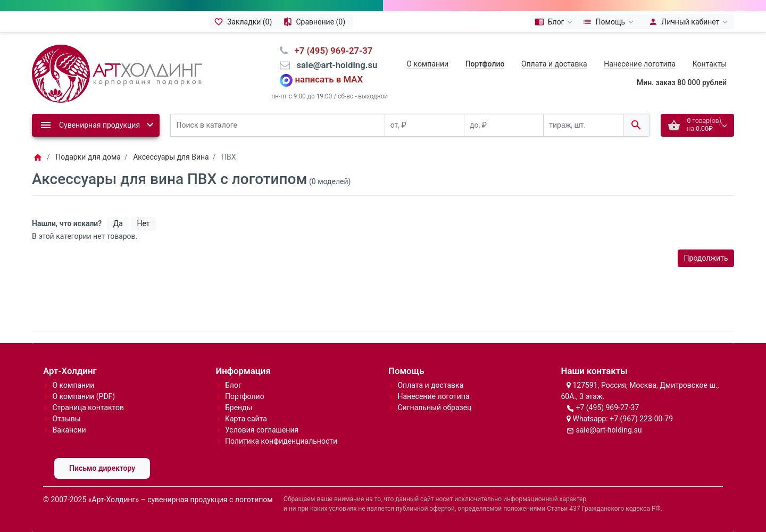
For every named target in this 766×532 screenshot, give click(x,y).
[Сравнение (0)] (316, 22)
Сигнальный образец (434, 408)
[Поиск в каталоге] (278, 125)
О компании (427, 64)
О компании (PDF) (84, 396)
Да (118, 223)
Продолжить (706, 258)
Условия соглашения (262, 430)
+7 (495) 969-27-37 (607, 408)
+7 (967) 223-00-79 (641, 419)
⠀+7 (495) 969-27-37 (330, 51)
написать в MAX (329, 80)
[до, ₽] (504, 125)
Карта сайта (246, 419)
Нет (143, 223)
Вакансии (69, 430)
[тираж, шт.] (583, 125)
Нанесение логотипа (640, 64)
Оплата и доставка (554, 64)
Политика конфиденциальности (281, 441)
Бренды (239, 408)
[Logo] (117, 73)
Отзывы (66, 419)
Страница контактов (88, 408)
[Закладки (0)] (245, 22)
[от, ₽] (424, 125)
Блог (233, 385)
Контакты (710, 64)
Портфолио (245, 396)
